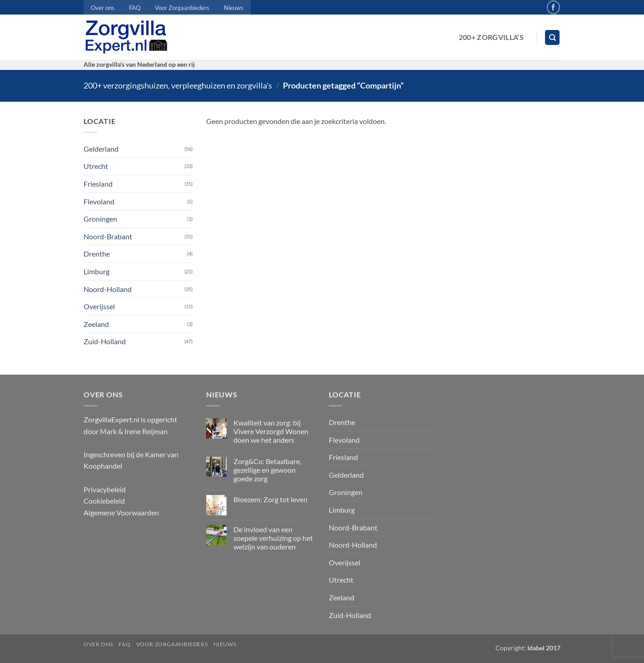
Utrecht (96, 166)
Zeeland (96, 324)
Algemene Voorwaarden (121, 512)
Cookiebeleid (104, 501)
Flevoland (99, 201)
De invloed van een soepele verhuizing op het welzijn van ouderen (273, 538)
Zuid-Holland (105, 341)
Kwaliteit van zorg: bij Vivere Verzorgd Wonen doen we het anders (271, 431)
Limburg (97, 271)
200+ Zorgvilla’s (491, 37)
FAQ (135, 8)
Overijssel (99, 306)
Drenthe (97, 254)
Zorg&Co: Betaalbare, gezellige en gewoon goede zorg (267, 470)
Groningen (100, 219)
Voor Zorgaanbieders (182, 8)
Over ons (103, 8)
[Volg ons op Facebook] (553, 7)
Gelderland (101, 149)
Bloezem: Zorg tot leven (270, 499)
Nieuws (234, 8)
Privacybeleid (105, 489)
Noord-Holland (108, 289)
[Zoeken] (552, 37)
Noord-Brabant (108, 236)
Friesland (98, 184)
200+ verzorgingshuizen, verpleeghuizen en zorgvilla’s (178, 85)
